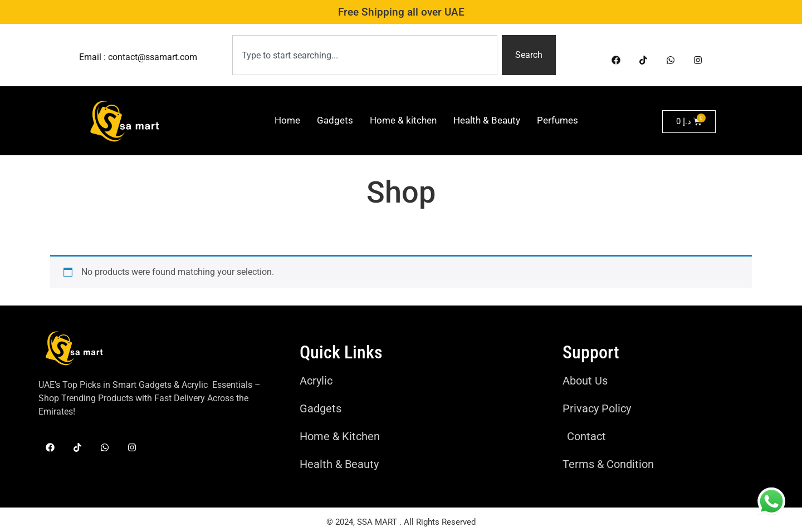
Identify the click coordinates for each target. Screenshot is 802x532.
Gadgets (335, 120)
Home (287, 120)
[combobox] (365, 55)
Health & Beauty (487, 120)
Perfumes (558, 120)
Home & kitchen (403, 120)
